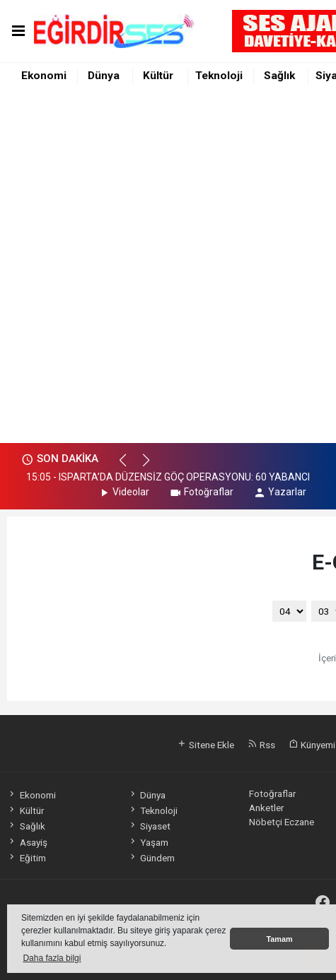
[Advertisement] (168, 268)
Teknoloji (219, 76)
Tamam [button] (279, 939)
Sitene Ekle (205, 745)
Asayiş (27, 842)
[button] (129, 466)
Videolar (123, 492)
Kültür (158, 76)
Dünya (104, 76)
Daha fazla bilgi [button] (52, 958)
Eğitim (26, 858)
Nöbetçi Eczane (282, 822)
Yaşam (148, 842)
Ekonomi (44, 76)
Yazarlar (280, 492)
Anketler (266, 808)
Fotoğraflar (201, 492)
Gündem (151, 858)
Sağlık (279, 76)
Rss (261, 745)
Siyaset (149, 826)
